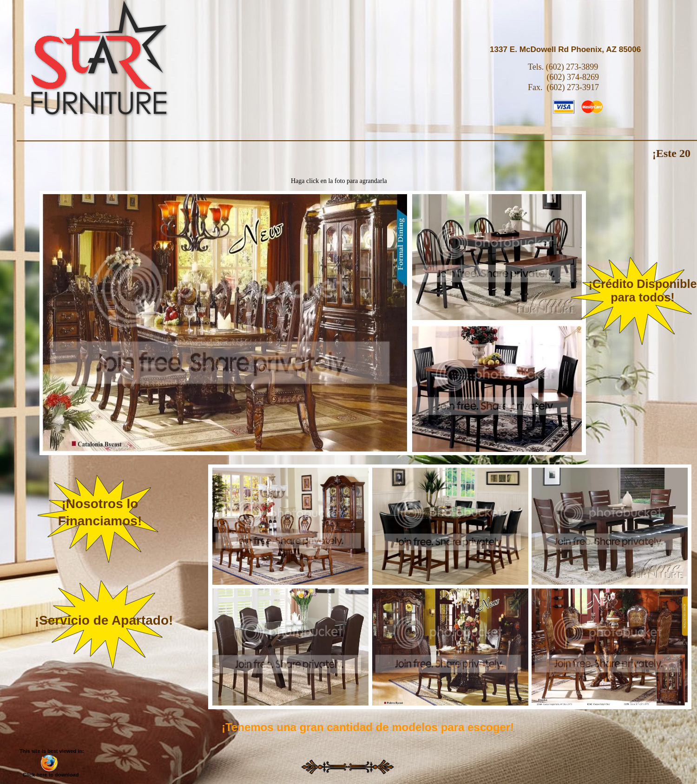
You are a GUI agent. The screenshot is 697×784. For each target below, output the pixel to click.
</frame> (610, 526)
